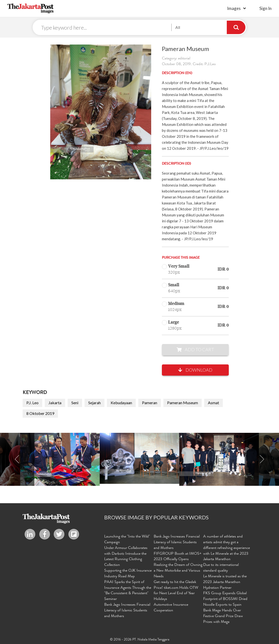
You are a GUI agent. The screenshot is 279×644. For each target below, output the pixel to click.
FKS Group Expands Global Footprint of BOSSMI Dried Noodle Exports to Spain (225, 599)
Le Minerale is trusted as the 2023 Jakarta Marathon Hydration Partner (225, 582)
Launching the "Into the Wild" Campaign (127, 540)
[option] (139, 458)
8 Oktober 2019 (40, 413)
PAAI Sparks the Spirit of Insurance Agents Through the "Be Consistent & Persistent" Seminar (128, 591)
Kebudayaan (121, 403)
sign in (265, 8)
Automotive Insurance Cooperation (171, 608)
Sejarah (94, 403)
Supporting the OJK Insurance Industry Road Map (128, 574)
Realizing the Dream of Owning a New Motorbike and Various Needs (178, 571)
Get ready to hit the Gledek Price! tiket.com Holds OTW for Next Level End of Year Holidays (176, 591)
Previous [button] (17, 459)
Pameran (150, 403)
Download (195, 370)
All (178, 27)
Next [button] (262, 459)
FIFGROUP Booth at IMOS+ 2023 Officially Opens (178, 557)
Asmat (213, 403)
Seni (75, 403)
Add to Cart (195, 349)
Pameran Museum (183, 403)
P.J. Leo (32, 403)
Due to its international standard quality (221, 568)
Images (234, 8)
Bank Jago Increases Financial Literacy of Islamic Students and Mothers (127, 611)
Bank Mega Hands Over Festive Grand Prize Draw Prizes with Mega (223, 616)
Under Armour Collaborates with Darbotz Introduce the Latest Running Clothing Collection (126, 557)
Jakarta (55, 403)
